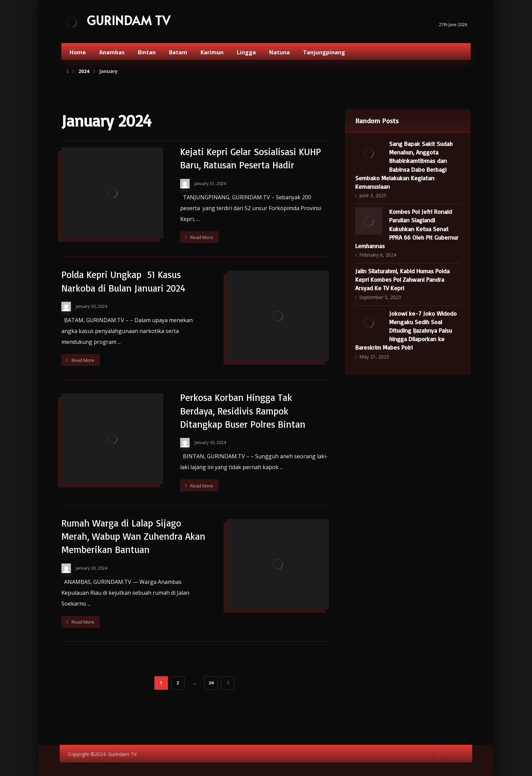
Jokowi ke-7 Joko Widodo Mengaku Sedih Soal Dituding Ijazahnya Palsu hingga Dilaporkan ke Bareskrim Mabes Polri (406, 330)
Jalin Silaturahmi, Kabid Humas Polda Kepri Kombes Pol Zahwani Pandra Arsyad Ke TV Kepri (402, 279)
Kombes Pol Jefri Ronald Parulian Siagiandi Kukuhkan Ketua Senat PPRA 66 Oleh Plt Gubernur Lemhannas (407, 229)
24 (211, 683)
